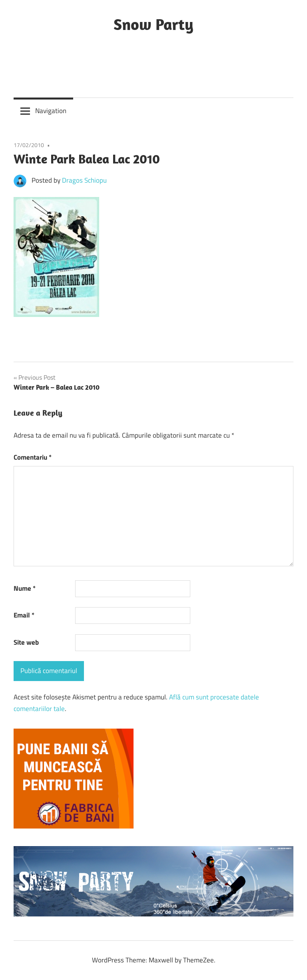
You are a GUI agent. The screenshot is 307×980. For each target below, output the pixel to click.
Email (24, 615)
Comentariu (33, 457)
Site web (26, 642)
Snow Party (153, 24)
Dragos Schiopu (84, 180)
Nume (25, 588)
